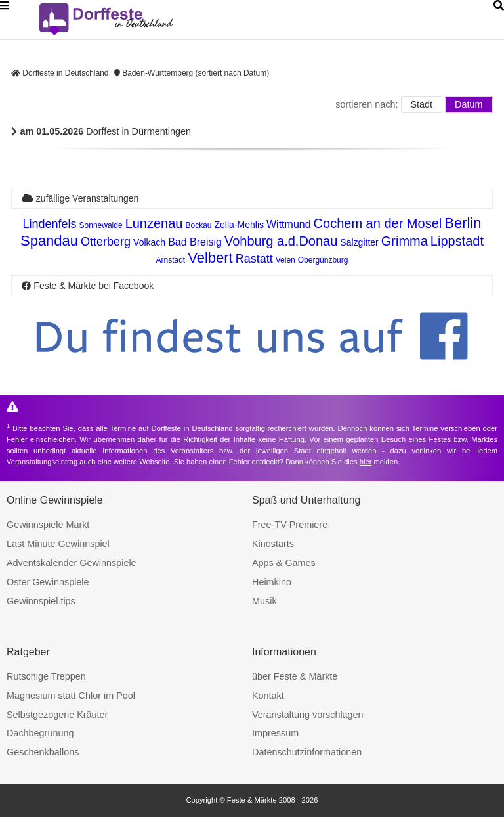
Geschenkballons (43, 752)
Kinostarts (273, 544)
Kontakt (268, 696)
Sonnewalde (101, 225)
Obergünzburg (323, 260)
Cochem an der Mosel (378, 223)
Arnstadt (170, 260)
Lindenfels (49, 224)
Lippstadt (457, 241)
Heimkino (272, 582)
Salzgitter (359, 242)
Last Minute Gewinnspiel (58, 544)
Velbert (210, 258)
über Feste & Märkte (295, 676)
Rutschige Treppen (46, 676)
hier (366, 462)
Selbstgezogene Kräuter (57, 715)
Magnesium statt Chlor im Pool (71, 696)
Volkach (149, 242)
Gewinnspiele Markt (48, 525)
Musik (264, 601)
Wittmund (289, 224)
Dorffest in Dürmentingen (101, 131)
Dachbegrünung (40, 733)
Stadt (422, 104)
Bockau (199, 225)
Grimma (405, 241)
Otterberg (106, 242)
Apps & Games (284, 563)
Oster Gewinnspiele (48, 582)
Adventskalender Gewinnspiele (72, 563)
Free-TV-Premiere (290, 525)
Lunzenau (154, 223)
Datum (469, 104)
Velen (285, 260)
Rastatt (254, 259)
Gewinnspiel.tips (41, 601)
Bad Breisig (195, 242)
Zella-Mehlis (239, 225)
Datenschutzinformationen (307, 752)
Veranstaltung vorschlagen (308, 715)
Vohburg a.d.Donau (281, 241)
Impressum (275, 733)
